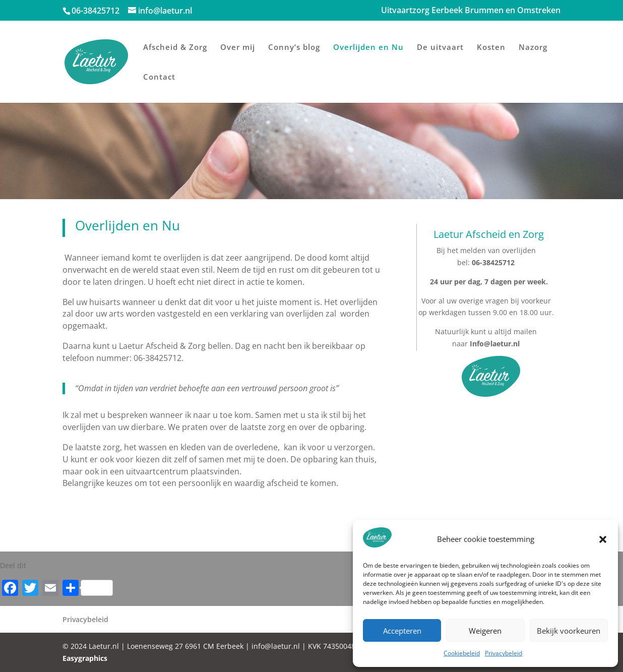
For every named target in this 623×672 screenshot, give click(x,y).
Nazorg (533, 48)
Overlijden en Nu (368, 48)
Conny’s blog (294, 48)
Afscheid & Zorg (175, 48)
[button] (603, 539)
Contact (159, 77)
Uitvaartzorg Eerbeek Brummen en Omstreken (471, 11)
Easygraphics (85, 658)
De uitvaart (440, 48)
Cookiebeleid (462, 653)
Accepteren (402, 631)
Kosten (491, 48)
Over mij (238, 48)
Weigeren (485, 631)
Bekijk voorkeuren (569, 631)
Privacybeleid (504, 653)
